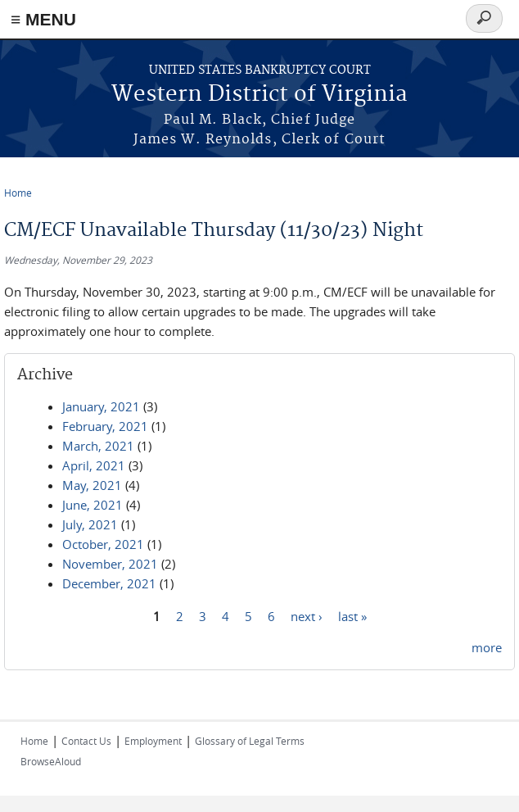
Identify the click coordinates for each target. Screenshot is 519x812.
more (487, 647)
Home (18, 193)
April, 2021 (94, 465)
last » (352, 615)
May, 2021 (92, 485)
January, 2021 (101, 406)
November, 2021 (110, 564)
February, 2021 (105, 426)
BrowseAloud (51, 761)
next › (307, 615)
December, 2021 (109, 583)
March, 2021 (98, 446)
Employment (153, 741)
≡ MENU (43, 19)
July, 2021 (90, 524)
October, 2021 (103, 544)
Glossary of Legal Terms (250, 741)
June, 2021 (93, 505)
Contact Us (86, 741)
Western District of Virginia (259, 95)
